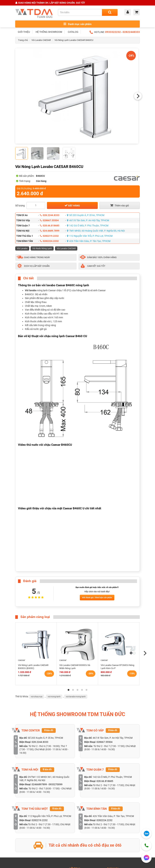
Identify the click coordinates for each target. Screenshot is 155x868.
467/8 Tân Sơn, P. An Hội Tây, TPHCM (88, 220)
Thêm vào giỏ (120, 205)
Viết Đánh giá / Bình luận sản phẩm (97, 598)
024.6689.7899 (50, 231)
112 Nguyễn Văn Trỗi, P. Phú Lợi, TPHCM (90, 236)
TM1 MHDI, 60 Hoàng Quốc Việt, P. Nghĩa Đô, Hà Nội (96, 231)
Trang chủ (23, 40)
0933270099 (56, 784)
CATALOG (73, 32)
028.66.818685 (50, 226)
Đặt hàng (72, 205)
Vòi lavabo (31, 290)
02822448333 (131, 32)
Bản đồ (49, 730)
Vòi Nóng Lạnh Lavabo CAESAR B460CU (74, 40)
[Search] (110, 12)
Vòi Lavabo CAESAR (41, 40)
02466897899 (39, 784)
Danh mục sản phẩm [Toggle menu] (77, 24)
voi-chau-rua (37, 697)
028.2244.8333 (50, 215)
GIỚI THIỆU (24, 32)
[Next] (138, 96)
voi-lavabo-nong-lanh (76, 697)
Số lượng (20, 206)
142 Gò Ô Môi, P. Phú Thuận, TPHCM (88, 226)
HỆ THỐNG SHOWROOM (49, 32)
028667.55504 (49, 220)
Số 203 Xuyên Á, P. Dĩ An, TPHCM (86, 215)
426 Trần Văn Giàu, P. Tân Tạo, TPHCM (89, 241)
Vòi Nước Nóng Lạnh (42, 248)
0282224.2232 (49, 241)
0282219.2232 (49, 236)
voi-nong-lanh (54, 697)
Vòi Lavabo (22, 248)
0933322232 (113, 32)
